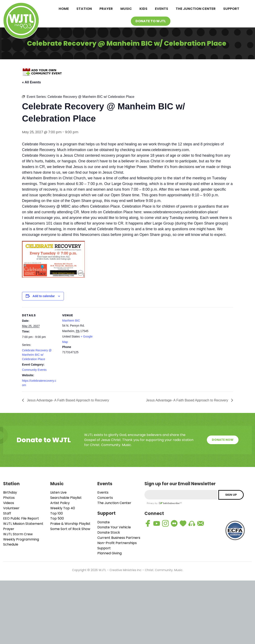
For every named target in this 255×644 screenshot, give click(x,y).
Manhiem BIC (71, 321)
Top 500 (57, 518)
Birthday (10, 492)
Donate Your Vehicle (114, 527)
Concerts (105, 498)
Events (162, 9)
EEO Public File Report (21, 518)
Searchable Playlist (66, 498)
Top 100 (57, 513)
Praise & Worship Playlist (70, 524)
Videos (9, 503)
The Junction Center (196, 9)
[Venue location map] (124, 336)
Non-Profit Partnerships (117, 543)
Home (64, 9)
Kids (143, 9)
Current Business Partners (119, 538)
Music (126, 9)
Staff (7, 513)
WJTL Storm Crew (18, 534)
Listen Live (58, 492)
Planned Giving (109, 553)
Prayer (106, 9)
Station (84, 9)
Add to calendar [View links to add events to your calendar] (44, 296)
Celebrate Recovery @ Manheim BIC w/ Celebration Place (37, 355)
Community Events (34, 370)
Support (231, 9)
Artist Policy (60, 503)
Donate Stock (109, 532)
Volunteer (11, 508)
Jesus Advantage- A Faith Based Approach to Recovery (68, 400)
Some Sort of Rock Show (70, 529)
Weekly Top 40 (63, 508)
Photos (9, 498)
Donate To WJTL (151, 21)
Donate (104, 522)
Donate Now (223, 440)
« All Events (31, 82)
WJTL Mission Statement (23, 524)
